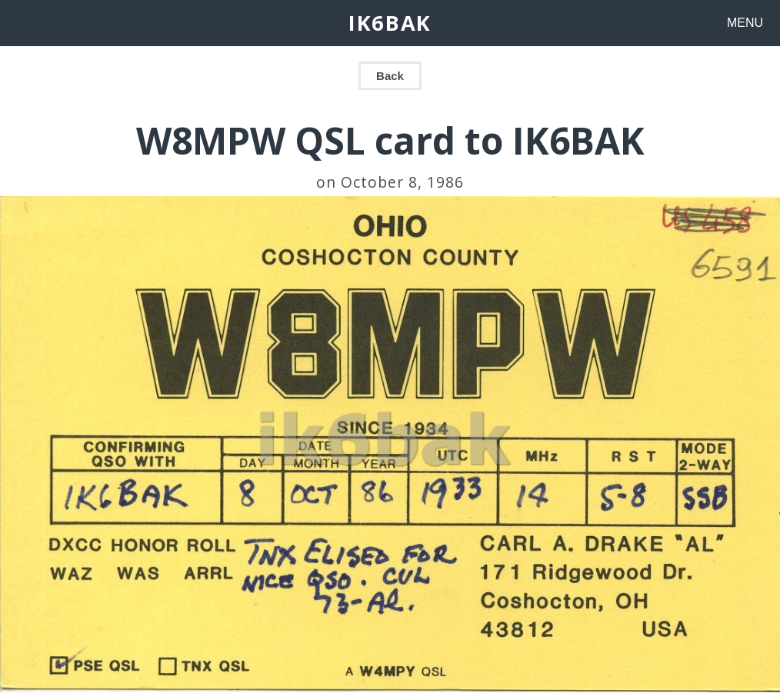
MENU (745, 23)
